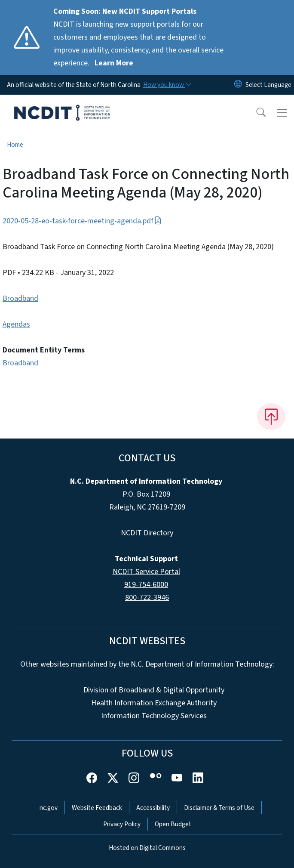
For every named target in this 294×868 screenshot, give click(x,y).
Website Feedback (97, 808)
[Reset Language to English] (238, 85)
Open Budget (173, 824)
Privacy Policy (122, 824)
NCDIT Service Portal (146, 572)
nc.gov (49, 808)
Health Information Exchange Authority (154, 703)
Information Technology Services (154, 716)
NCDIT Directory (147, 533)
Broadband (20, 298)
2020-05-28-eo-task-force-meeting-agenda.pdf (82, 221)
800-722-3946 (147, 598)
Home (15, 145)
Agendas (16, 324)
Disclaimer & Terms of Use (219, 808)
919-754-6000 (146, 585)
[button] (255, 113)
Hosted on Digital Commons (147, 848)
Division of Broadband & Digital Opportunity (154, 690)
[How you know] (167, 85)
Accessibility (153, 808)
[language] (268, 85)
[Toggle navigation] (282, 113)
